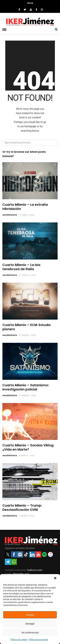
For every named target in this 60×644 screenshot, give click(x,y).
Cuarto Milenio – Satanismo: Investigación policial (26, 387)
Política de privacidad (38, 640)
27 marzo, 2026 (27, 275)
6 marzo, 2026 (27, 456)
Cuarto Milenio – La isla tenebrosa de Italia (21, 267)
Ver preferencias (30, 632)
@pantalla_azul (21, 574)
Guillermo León (35, 570)
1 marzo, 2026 (27, 516)
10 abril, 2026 (27, 215)
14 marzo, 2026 (27, 396)
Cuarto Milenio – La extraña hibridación (25, 207)
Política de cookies (19, 640)
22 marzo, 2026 (27, 335)
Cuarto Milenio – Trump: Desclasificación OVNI (22, 508)
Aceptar (30, 615)
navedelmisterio (10, 215)
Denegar (30, 624)
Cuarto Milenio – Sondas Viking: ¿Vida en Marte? (28, 447)
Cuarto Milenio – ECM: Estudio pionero (27, 327)
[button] (55, 578)
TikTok (30, 3)
